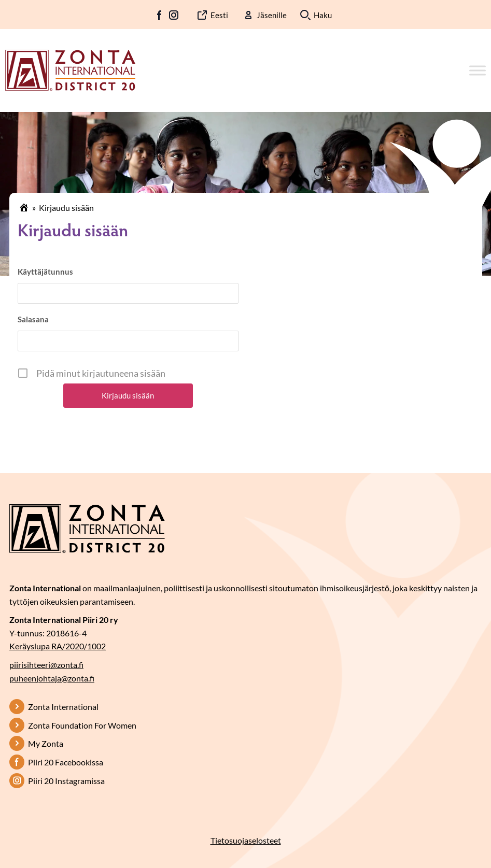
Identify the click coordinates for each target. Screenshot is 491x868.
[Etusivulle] (70, 69)
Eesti (219, 15)
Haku (323, 15)
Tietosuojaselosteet (246, 840)
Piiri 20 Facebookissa (66, 762)
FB (160, 15)
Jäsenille (272, 15)
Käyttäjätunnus (45, 272)
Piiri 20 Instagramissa (66, 781)
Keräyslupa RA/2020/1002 (58, 646)
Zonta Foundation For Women (82, 725)
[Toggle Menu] (478, 70)
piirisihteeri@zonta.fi (46, 665)
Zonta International (63, 707)
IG (174, 15)
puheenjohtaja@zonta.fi (52, 678)
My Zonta (46, 743)
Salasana (33, 319)
